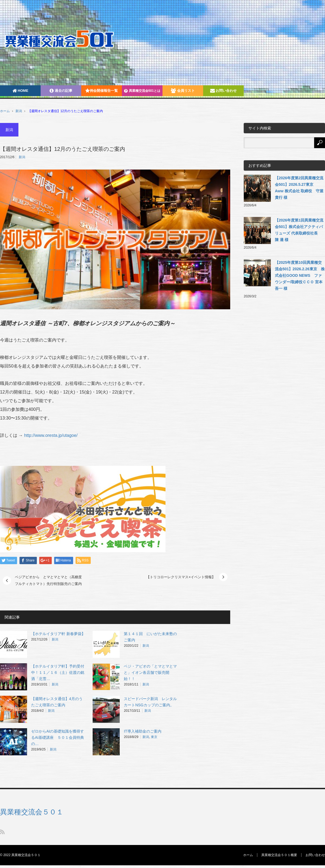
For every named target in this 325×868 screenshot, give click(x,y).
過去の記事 (61, 91)
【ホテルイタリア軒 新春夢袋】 (58, 634)
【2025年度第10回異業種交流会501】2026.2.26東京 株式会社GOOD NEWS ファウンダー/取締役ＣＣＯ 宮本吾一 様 (300, 275)
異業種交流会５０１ (32, 812)
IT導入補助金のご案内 (142, 731)
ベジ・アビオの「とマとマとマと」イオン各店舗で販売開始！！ (150, 672)
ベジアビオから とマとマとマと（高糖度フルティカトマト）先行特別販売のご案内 (48, 581)
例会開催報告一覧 (102, 91)
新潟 (19, 111)
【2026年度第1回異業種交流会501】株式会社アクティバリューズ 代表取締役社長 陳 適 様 (299, 230)
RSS (2, 832)
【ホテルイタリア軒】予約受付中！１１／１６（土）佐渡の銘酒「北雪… (58, 672)
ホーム (248, 855)
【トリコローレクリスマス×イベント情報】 (181, 577)
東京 (154, 737)
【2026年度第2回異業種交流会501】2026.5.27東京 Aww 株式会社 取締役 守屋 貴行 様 (299, 188)
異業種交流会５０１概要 (279, 855)
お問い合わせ (224, 91)
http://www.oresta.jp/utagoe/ (51, 435)
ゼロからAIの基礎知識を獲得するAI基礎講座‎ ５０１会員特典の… (58, 737)
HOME (20, 91)
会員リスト (183, 91)
